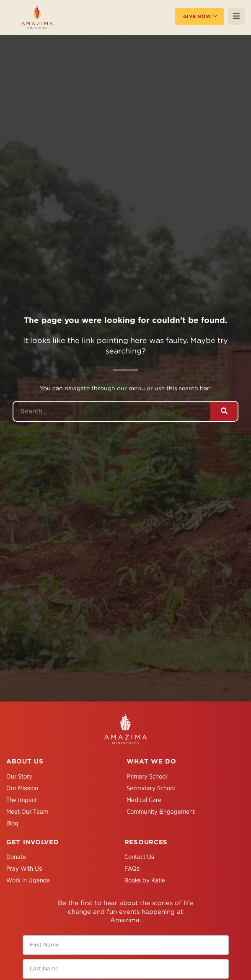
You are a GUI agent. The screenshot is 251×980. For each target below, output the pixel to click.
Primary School (147, 776)
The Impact (22, 800)
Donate (16, 857)
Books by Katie (145, 880)
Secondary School (150, 788)
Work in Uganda (28, 880)
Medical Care (144, 800)
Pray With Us (24, 869)
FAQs (132, 869)
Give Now (197, 16)
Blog (12, 823)
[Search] (224, 411)
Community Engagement (160, 812)
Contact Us (140, 857)
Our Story (19, 776)
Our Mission (22, 788)
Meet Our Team (27, 812)
